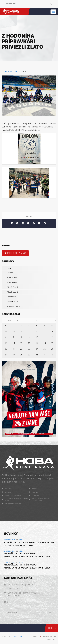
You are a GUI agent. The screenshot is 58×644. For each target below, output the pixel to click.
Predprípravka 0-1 (12, 306)
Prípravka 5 (9, 297)
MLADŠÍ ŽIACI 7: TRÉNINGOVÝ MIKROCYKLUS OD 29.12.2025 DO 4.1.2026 (27, 566)
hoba (21, 540)
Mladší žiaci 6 (10, 292)
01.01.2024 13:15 (10, 72)
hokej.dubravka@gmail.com (21, 584)
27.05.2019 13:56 (10, 551)
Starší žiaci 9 (10, 278)
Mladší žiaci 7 (10, 287)
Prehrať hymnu (15, 253)
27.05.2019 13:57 (10, 540)
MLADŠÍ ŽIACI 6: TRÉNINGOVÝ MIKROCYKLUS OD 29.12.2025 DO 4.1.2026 (27, 555)
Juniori (7, 268)
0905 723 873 (14, 589)
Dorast (7, 273)
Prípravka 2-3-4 (11, 302)
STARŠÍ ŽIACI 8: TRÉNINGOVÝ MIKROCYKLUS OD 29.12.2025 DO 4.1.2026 (29, 544)
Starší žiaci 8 (10, 282)
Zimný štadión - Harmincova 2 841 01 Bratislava (22, 594)
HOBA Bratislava (16, 636)
